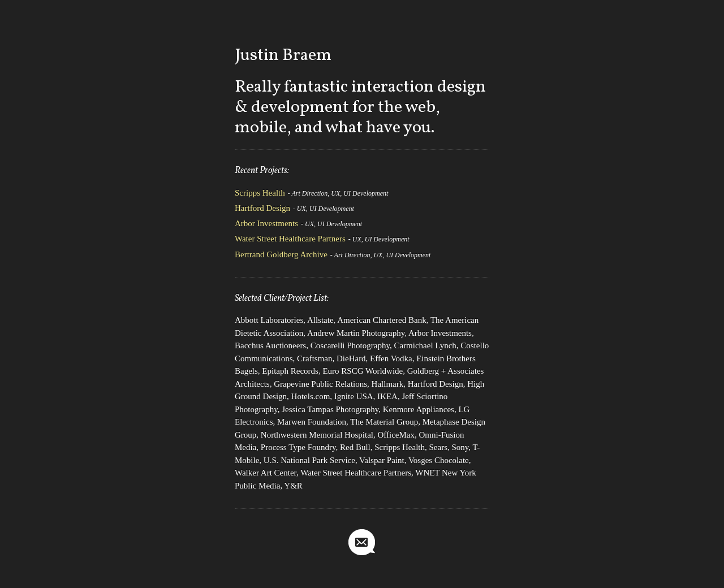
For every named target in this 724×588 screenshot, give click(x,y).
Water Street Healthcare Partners (290, 239)
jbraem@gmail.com (362, 543)
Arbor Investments (266, 223)
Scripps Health (260, 193)
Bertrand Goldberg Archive (281, 254)
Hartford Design (262, 208)
